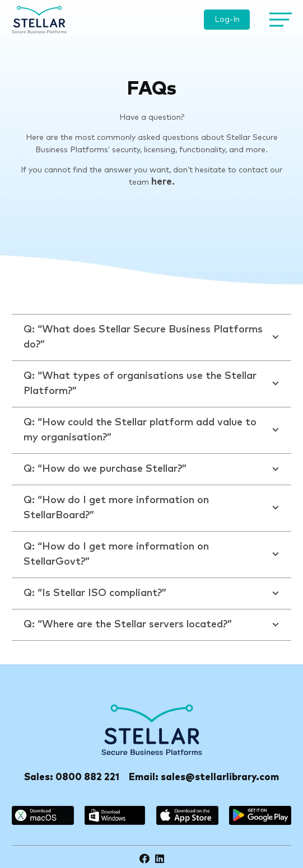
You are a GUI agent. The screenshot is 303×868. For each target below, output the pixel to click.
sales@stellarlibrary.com (220, 778)
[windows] (115, 815)
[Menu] (278, 20)
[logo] (39, 20)
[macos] (43, 815)
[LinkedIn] (160, 858)
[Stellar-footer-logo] (151, 730)
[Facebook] (144, 858)
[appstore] (187, 815)
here (162, 182)
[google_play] (260, 815)
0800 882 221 (87, 778)
